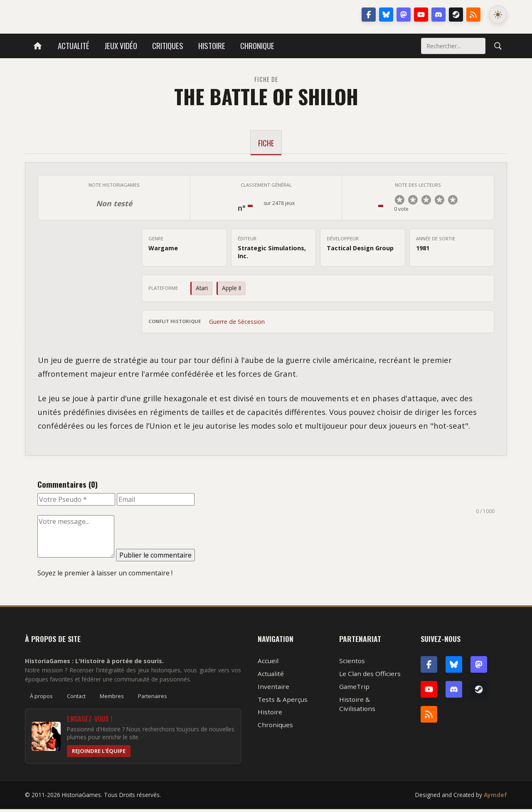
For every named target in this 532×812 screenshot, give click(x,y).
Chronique (257, 46)
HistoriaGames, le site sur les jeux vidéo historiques (91, 15)
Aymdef (495, 798)
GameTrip (354, 689)
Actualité (74, 46)
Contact (76, 699)
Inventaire (273, 689)
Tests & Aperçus (283, 702)
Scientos (352, 664)
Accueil (268, 664)
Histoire (212, 46)
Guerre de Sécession (237, 325)
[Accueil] (38, 46)
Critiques (168, 46)
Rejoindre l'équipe (99, 754)
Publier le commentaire (155, 558)
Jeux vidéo (121, 46)
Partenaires (153, 699)
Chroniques (275, 728)
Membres (112, 699)
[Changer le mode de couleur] (498, 15)
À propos (41, 699)
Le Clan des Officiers (370, 676)
